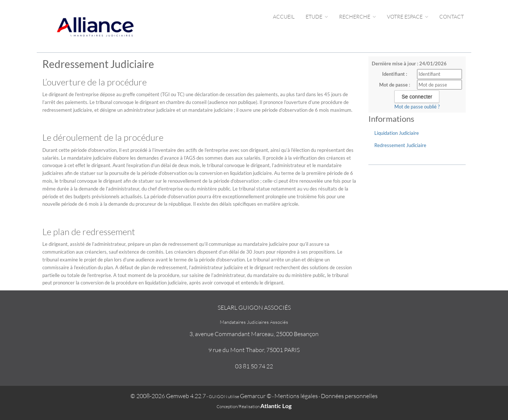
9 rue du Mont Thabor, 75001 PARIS (254, 350)
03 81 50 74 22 (254, 366)
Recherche (357, 17)
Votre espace (408, 17)
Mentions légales (296, 396)
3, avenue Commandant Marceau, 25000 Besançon (254, 334)
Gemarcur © (256, 396)
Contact (452, 17)
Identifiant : (395, 74)
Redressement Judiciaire (400, 145)
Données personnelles (349, 396)
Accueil (284, 17)
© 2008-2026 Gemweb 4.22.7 (168, 396)
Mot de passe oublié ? (417, 107)
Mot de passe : (395, 85)
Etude (317, 17)
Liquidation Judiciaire (397, 133)
